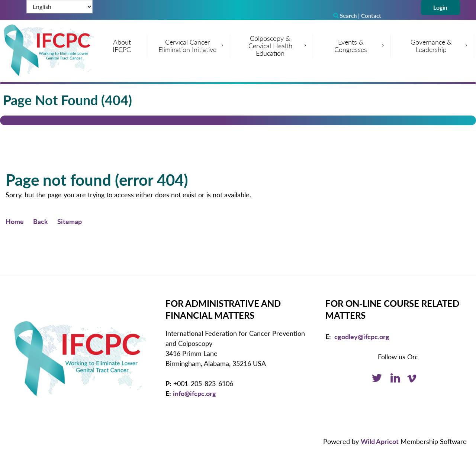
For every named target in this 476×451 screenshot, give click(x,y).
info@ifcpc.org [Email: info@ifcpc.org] (194, 393)
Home (15, 221)
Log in (440, 7)
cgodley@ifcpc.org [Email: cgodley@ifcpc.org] (362, 337)
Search (345, 16)
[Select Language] (59, 7)
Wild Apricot (380, 441)
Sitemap (70, 221)
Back (41, 221)
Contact (371, 16)
